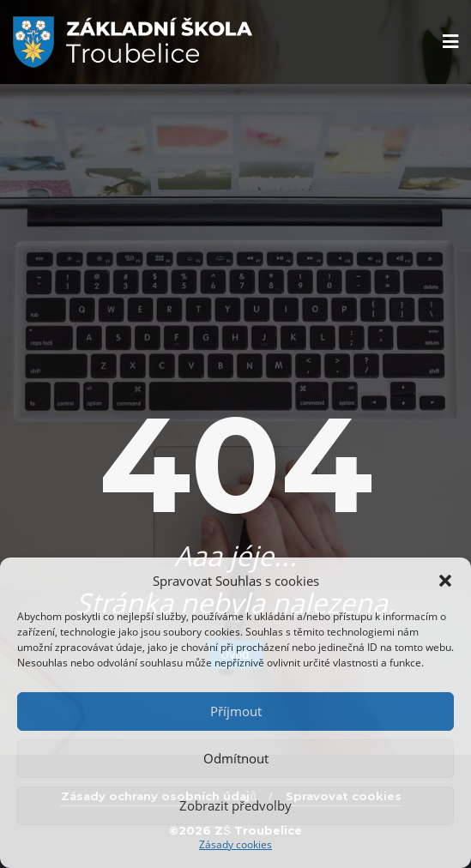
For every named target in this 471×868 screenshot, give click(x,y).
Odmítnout (236, 758)
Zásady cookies (235, 844)
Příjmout (236, 711)
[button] (445, 581)
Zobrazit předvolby (235, 805)
